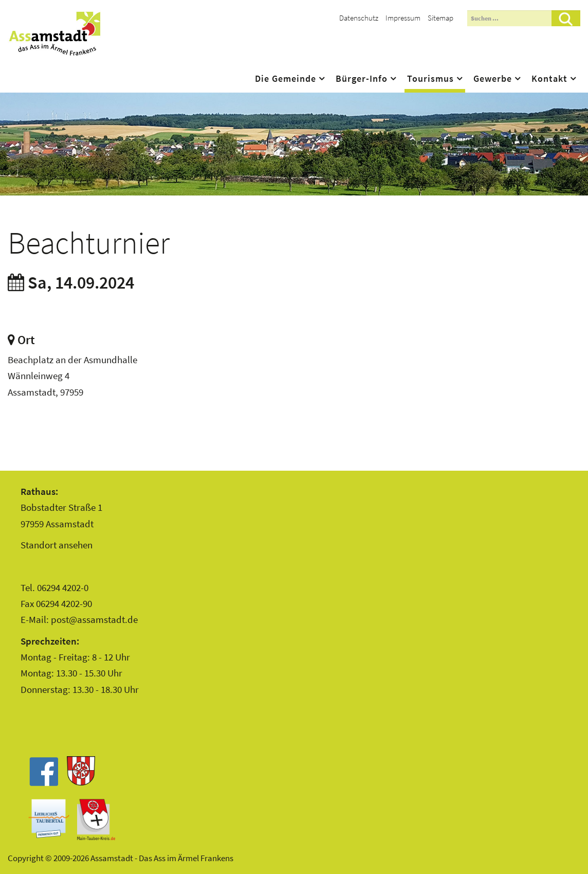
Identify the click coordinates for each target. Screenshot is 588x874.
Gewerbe (493, 79)
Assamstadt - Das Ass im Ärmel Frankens (54, 33)
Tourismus (430, 79)
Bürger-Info (362, 79)
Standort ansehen (57, 545)
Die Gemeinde (286, 79)
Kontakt (549, 79)
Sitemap (440, 18)
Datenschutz (359, 18)
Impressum (403, 18)
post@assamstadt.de (94, 619)
